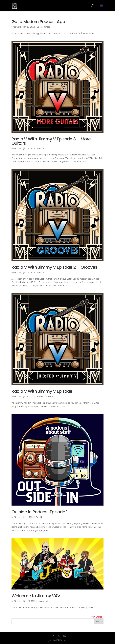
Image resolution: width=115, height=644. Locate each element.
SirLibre (18, 27)
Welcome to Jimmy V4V (36, 596)
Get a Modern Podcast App (38, 22)
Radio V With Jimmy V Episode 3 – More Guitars (51, 141)
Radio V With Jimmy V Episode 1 (43, 391)
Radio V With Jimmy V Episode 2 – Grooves (54, 267)
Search (99, 621)
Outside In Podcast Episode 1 (39, 512)
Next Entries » (97, 617)
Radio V (40, 148)
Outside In (40, 396)
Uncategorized (44, 27)
